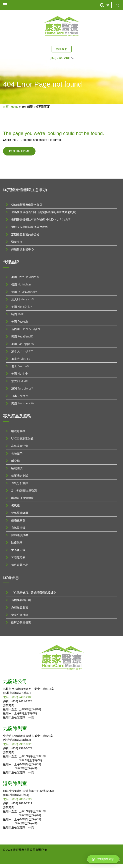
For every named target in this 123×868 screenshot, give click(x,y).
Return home (19, 151)
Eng (116, 5)
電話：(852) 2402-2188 (18, 697)
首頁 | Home (11, 107)
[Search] (102, 5)
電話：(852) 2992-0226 (18, 744)
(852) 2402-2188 (60, 58)
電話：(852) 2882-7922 (18, 799)
